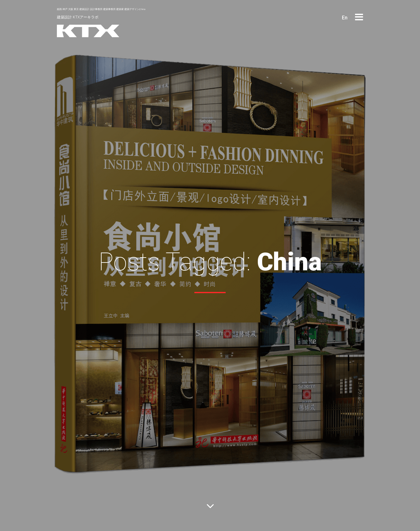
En (345, 18)
